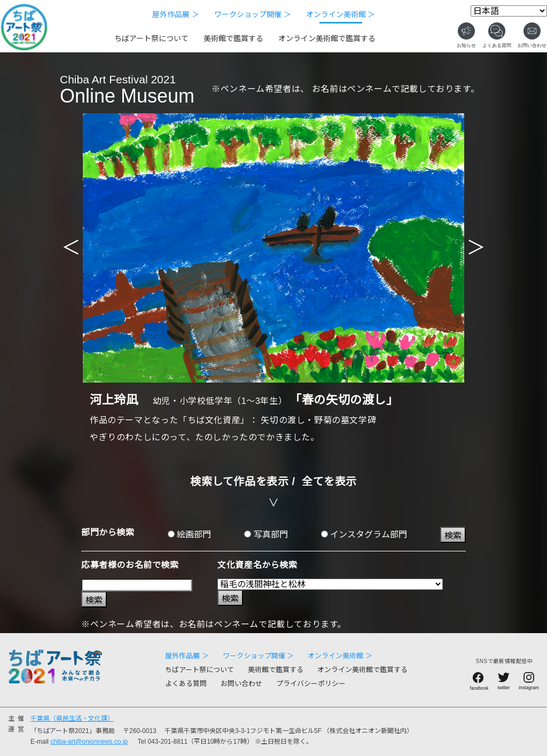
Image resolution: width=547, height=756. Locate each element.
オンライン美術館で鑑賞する (327, 38)
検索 (453, 536)
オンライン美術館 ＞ (341, 14)
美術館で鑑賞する (233, 38)
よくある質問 (186, 684)
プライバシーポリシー (311, 684)
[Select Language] (509, 11)
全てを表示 (329, 481)
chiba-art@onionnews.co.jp (89, 742)
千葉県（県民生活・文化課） (72, 719)
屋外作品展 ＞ (176, 14)
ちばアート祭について (151, 38)
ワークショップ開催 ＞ (253, 14)
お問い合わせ (241, 684)
